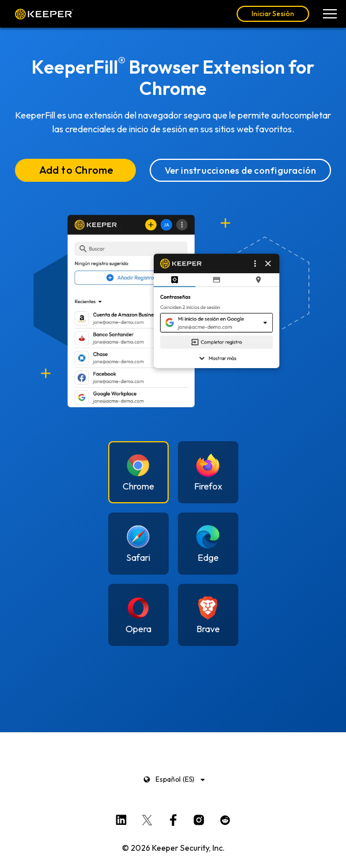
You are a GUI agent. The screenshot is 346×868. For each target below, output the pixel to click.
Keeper (44, 14)
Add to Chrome (77, 170)
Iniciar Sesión (273, 14)
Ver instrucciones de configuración (241, 170)
